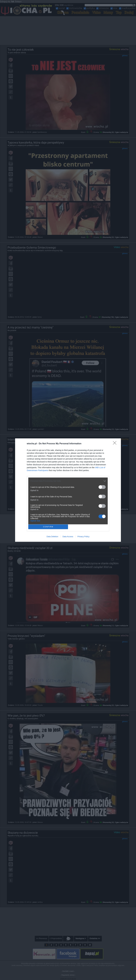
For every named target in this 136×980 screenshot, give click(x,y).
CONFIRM (48, 527)
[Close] (116, 444)
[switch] (102, 487)
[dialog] (68, 490)
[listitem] (68, 481)
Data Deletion (52, 537)
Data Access (68, 537)
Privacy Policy (83, 537)
